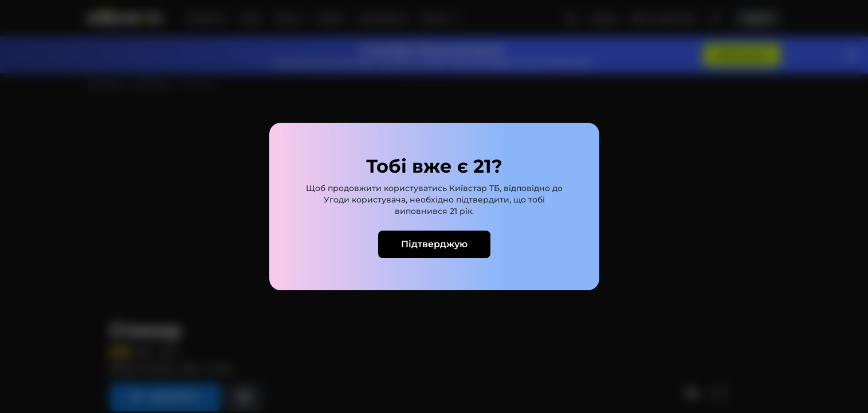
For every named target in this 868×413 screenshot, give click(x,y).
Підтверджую (434, 244)
